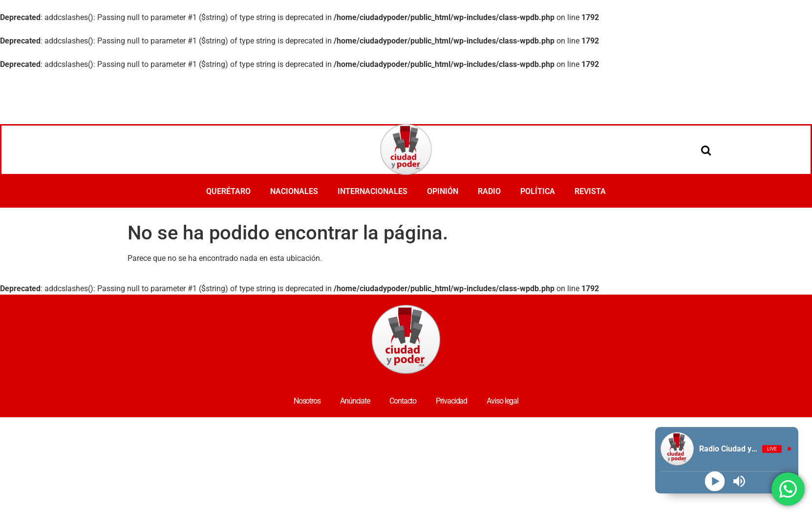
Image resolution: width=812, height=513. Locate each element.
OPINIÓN (443, 191)
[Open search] (706, 150)
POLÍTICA (538, 191)
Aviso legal (502, 401)
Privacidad (451, 401)
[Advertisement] (406, 97)
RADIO (489, 191)
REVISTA (590, 191)
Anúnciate (355, 401)
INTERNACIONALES (373, 191)
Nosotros (307, 401)
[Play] (715, 481)
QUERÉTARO (228, 191)
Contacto (403, 401)
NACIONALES (294, 191)
